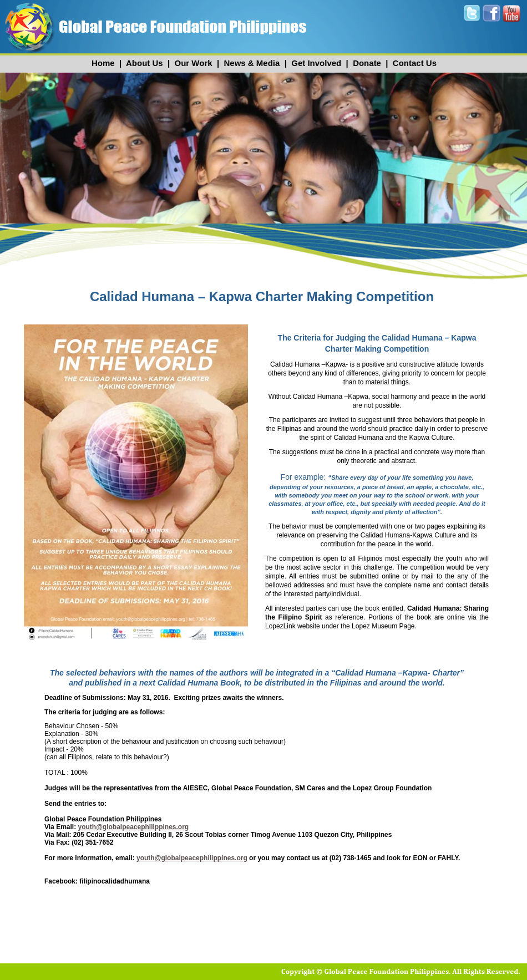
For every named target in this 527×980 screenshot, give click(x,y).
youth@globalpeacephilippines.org (133, 827)
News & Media (252, 63)
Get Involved (316, 63)
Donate (367, 63)
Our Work (194, 63)
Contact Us (415, 63)
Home (103, 63)
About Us (145, 63)
